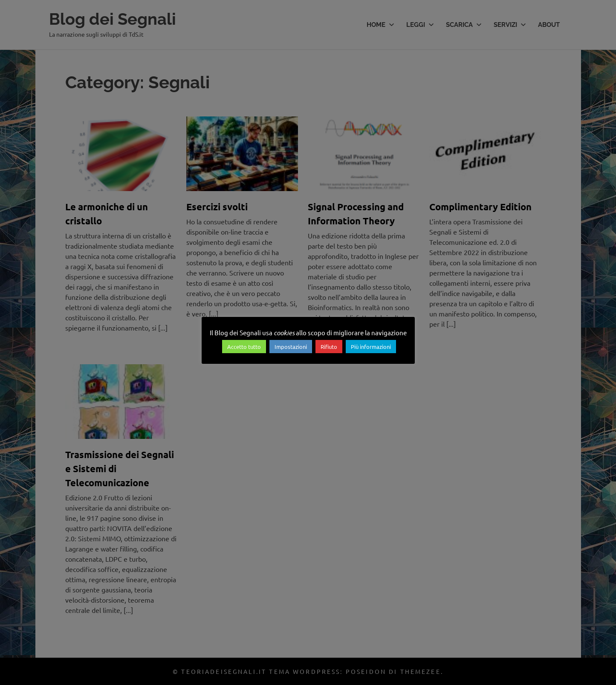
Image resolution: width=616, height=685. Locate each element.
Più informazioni (371, 347)
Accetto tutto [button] (244, 347)
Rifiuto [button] (329, 347)
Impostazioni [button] (291, 347)
